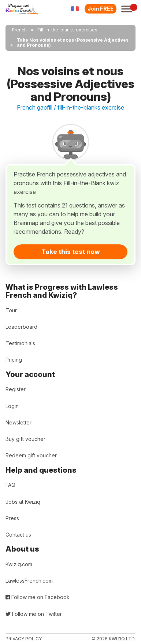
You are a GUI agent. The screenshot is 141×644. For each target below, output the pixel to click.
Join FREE (101, 9)
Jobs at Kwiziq (23, 502)
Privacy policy (24, 639)
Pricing (14, 360)
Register (16, 389)
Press (12, 518)
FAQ (10, 485)
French (19, 30)
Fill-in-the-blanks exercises (67, 30)
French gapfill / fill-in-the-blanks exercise (70, 107)
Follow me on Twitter (34, 614)
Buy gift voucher (25, 439)
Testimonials (20, 343)
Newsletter (18, 422)
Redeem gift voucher (31, 455)
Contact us (18, 535)
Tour (11, 310)
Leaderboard (21, 327)
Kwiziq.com (19, 564)
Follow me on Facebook (38, 597)
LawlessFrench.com (29, 581)
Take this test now (71, 252)
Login (12, 406)
